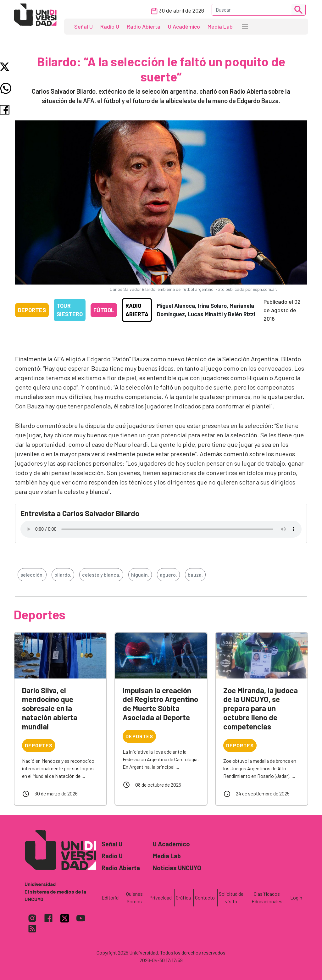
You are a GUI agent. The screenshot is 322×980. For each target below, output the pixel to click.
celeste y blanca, (101, 575)
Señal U (83, 26)
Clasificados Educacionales (267, 897)
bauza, (195, 575)
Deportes (32, 310)
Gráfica (183, 897)
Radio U (110, 26)
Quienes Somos (134, 897)
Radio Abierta (144, 26)
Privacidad (161, 897)
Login (296, 897)
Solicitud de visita (231, 897)
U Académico (184, 26)
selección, (32, 575)
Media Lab (220, 26)
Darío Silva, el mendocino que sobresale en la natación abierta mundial (50, 708)
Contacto (205, 897)
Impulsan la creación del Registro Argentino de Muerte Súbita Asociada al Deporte (160, 704)
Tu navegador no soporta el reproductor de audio (161, 529)
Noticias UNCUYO (177, 868)
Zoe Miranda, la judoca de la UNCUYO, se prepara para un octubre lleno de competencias (261, 708)
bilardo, (63, 575)
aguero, (168, 575)
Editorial (111, 897)
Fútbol (104, 310)
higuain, (140, 575)
